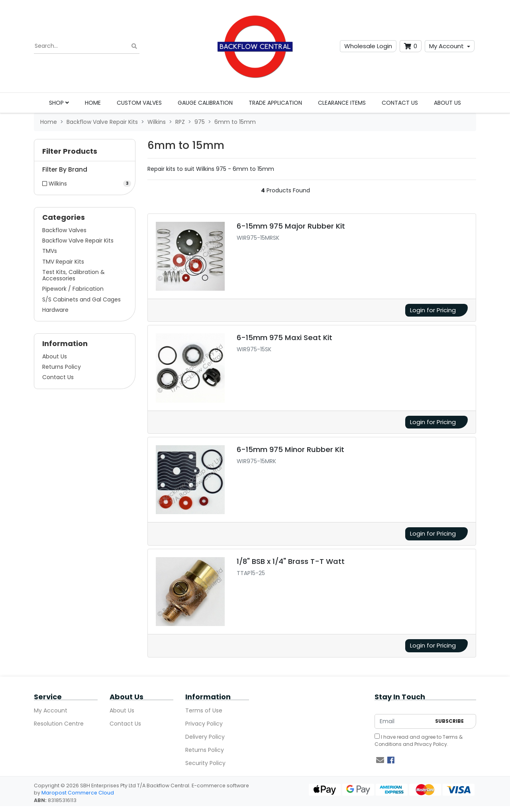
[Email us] (380, 760)
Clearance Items (342, 103)
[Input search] (87, 46)
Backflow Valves (64, 230)
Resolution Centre (59, 724)
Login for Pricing (433, 310)
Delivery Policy (205, 737)
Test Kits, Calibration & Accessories (74, 275)
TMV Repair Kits (63, 262)
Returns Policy (62, 367)
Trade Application (275, 103)
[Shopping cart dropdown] (411, 46)
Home (93, 103)
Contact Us (400, 103)
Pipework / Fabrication (73, 289)
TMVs (50, 251)
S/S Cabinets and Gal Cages (81, 299)
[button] (85, 153)
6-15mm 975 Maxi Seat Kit (284, 338)
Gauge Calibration (205, 103)
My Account (446, 46)
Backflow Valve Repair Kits (78, 241)
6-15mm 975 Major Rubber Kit (291, 226)
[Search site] (134, 46)
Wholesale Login (368, 46)
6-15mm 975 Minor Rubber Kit (290, 449)
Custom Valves (139, 103)
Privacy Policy (204, 724)
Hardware (55, 310)
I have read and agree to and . (419, 741)
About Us (447, 103)
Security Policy (205, 763)
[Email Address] (403, 721)
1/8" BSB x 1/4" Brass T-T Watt (291, 561)
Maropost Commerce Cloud (78, 793)
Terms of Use (204, 710)
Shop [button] (59, 103)
